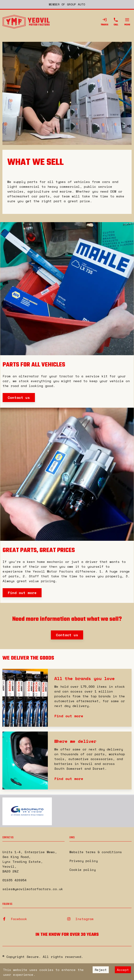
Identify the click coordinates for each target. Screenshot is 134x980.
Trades (105, 22)
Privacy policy (84, 861)
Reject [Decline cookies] (101, 970)
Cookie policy (83, 870)
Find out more (22, 593)
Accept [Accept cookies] (123, 970)
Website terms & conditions (96, 852)
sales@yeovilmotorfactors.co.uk (33, 889)
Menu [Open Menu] (127, 22)
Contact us (19, 397)
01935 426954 (15, 880)
